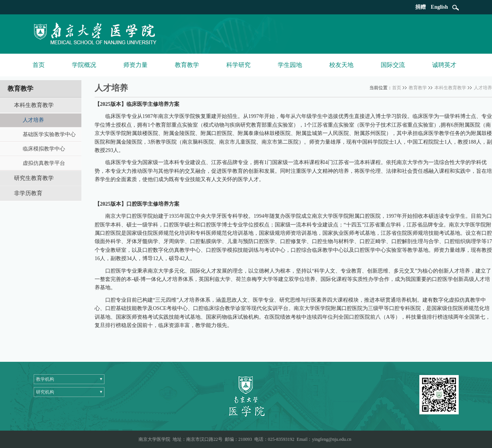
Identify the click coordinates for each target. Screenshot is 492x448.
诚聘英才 (444, 65)
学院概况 (84, 65)
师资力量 (135, 65)
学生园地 (290, 65)
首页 (39, 65)
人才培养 (483, 88)
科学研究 (238, 65)
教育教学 (187, 65)
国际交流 (393, 65)
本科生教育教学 (450, 88)
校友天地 (341, 65)
